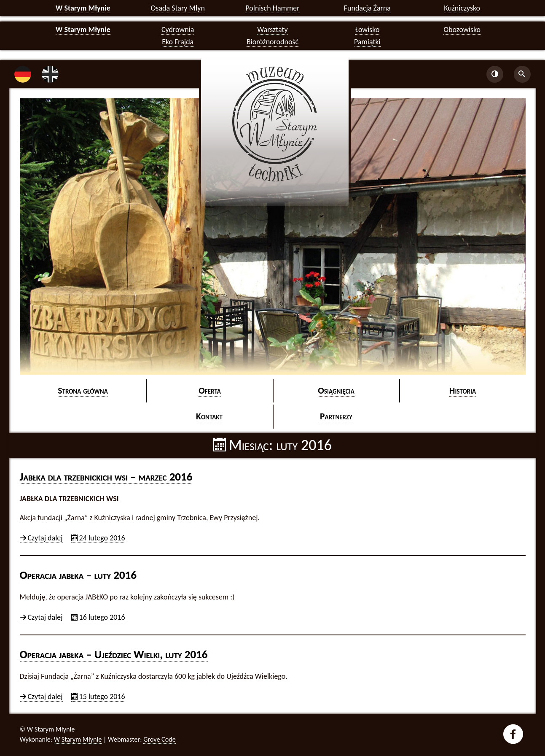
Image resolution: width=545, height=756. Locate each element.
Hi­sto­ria (463, 390)
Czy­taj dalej (45, 538)
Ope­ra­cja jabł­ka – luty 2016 (78, 575)
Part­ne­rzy (336, 416)
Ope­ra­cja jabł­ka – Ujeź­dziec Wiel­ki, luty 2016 (114, 654)
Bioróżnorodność (272, 42)
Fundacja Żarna (367, 8)
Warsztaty (272, 30)
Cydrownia (178, 30)
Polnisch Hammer (272, 8)
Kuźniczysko (462, 8)
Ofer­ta (210, 390)
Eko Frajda (178, 42)
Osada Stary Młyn (177, 8)
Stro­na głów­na (83, 390)
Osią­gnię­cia (336, 390)
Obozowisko (462, 30)
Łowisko (367, 30)
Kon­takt (209, 416)
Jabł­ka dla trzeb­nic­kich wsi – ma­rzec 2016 (106, 477)
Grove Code (160, 739)
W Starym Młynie (83, 8)
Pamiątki (367, 42)
